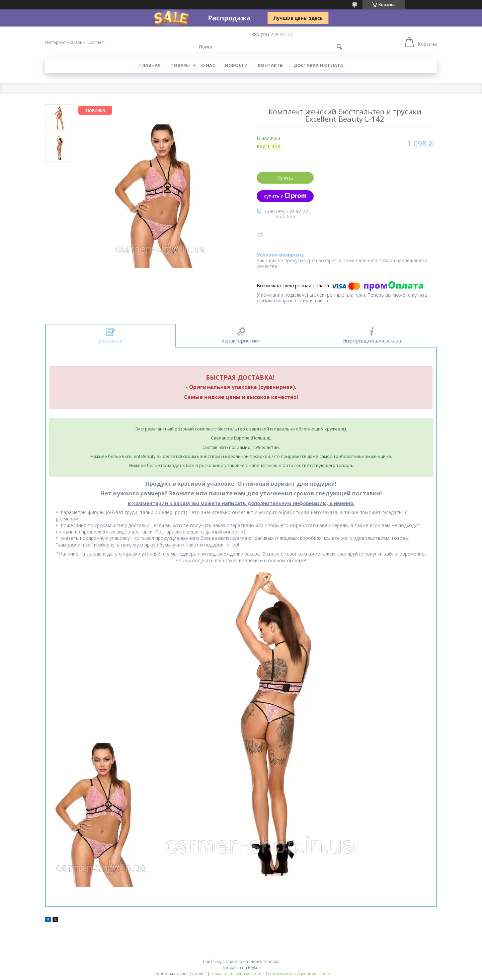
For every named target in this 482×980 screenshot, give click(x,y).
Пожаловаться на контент (236, 973)
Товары (180, 65)
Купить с (285, 196)
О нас (208, 65)
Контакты (271, 65)
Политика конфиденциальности (298, 973)
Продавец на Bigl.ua (241, 967)
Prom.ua (271, 961)
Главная (150, 65)
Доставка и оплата (318, 65)
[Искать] (339, 47)
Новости (236, 65)
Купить (285, 178)
